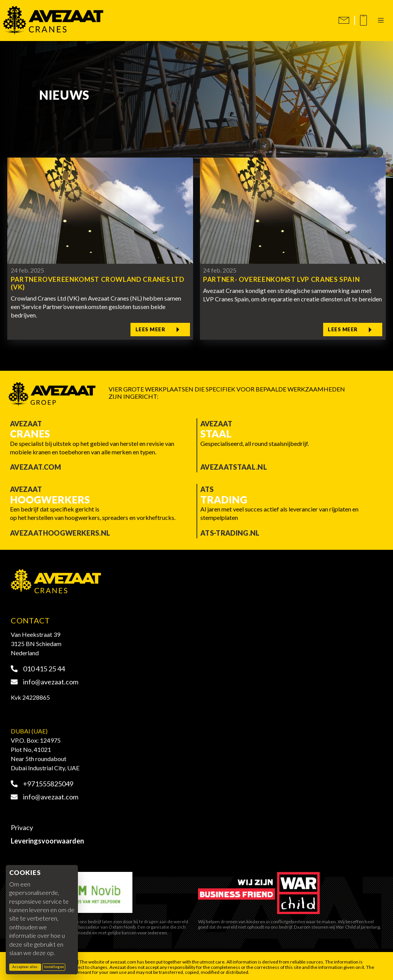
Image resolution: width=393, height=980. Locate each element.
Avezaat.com (36, 465)
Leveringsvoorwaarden (47, 839)
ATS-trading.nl (230, 531)
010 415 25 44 (38, 667)
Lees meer (157, 328)
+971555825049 (42, 781)
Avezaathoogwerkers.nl (60, 531)
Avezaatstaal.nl (234, 465)
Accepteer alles (27, 967)
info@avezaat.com (45, 680)
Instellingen (54, 967)
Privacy (22, 825)
